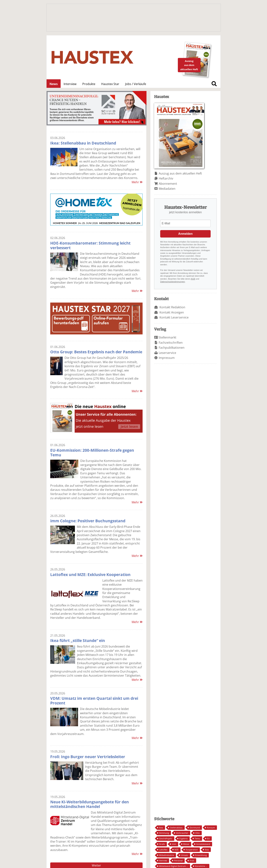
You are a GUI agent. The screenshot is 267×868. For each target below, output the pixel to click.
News (54, 84)
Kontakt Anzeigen (172, 312)
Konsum (211, 828)
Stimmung (164, 833)
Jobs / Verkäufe (136, 84)
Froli (192, 860)
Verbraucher (182, 833)
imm (174, 844)
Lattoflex (163, 850)
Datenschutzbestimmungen (173, 282)
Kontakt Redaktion (172, 307)
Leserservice (167, 353)
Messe (186, 844)
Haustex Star (110, 84)
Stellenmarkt (167, 337)
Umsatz (184, 855)
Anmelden (185, 234)
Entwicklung (201, 855)
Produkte (89, 84)
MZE (177, 850)
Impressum (167, 358)
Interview (70, 84)
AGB (193, 279)
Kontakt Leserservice (174, 317)
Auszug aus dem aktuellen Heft (180, 173)
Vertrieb (163, 860)
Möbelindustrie (167, 855)
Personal (178, 860)
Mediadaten (167, 189)
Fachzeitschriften (171, 343)
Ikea (161, 828)
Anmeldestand (203, 844)
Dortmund (195, 828)
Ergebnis (183, 838)
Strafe (162, 844)
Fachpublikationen (172, 348)
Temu (197, 838)
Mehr (137, 182)
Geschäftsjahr (166, 838)
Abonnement (168, 184)
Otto (197, 833)
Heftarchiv (166, 178)
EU (208, 838)
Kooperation (192, 850)
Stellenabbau (176, 828)
